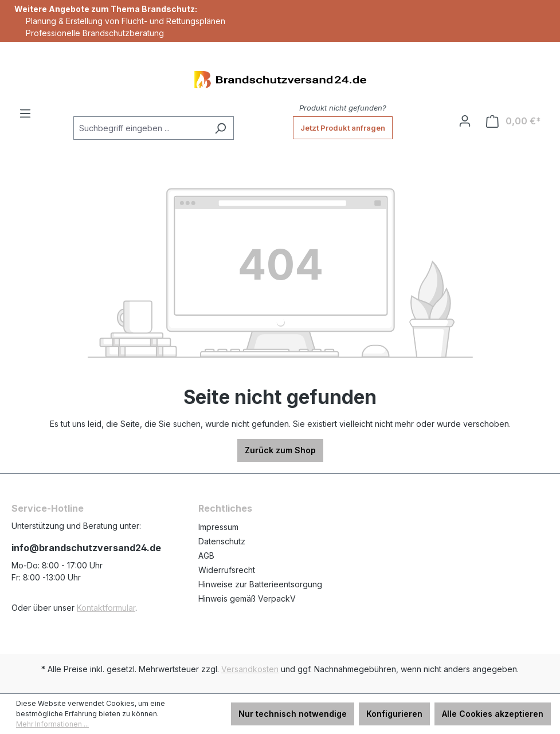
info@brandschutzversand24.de (86, 548)
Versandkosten (250, 669)
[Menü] (25, 113)
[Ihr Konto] (465, 121)
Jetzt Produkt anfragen (343, 128)
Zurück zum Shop (280, 450)
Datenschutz (222, 541)
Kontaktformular (106, 608)
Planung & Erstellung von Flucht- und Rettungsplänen (126, 21)
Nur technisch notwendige (293, 714)
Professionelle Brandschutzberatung (95, 33)
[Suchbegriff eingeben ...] (140, 128)
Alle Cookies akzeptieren (493, 714)
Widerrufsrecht (227, 570)
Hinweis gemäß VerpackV (247, 598)
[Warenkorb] (514, 121)
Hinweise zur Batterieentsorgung (260, 584)
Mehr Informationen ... (52, 724)
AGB (206, 556)
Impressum (218, 527)
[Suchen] (220, 128)
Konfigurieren (394, 714)
